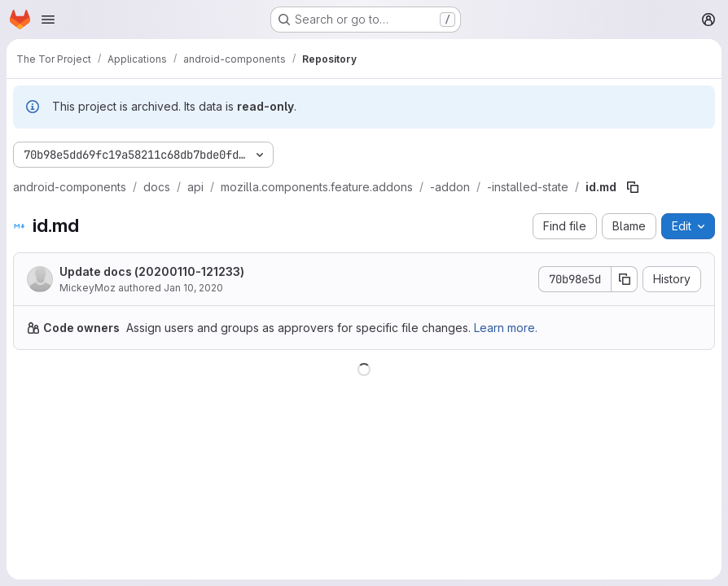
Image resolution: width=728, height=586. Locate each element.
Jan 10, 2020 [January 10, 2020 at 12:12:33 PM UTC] (193, 288)
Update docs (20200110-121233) (152, 271)
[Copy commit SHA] (625, 279)
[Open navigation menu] (48, 20)
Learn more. (506, 328)
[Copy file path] (633, 187)
